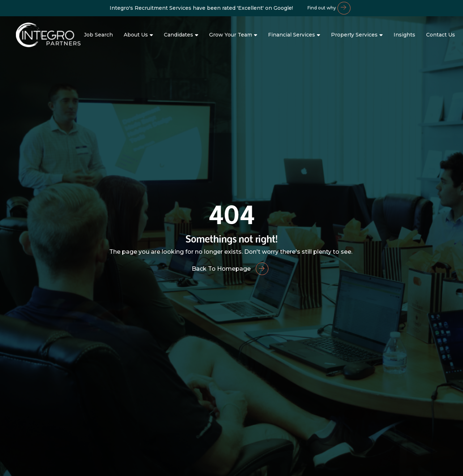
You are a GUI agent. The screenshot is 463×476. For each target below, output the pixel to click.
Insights (404, 35)
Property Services (354, 35)
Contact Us (441, 35)
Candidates (179, 35)
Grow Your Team (231, 35)
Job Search (98, 35)
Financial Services (292, 35)
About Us (136, 35)
